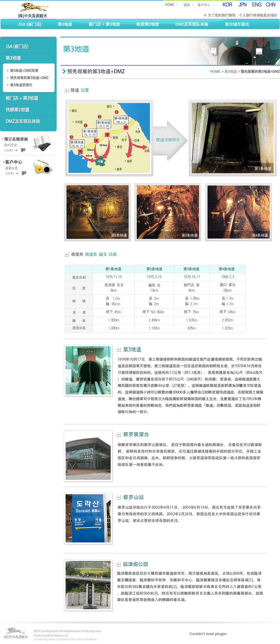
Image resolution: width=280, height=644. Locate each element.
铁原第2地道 (148, 24)
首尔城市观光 (237, 24)
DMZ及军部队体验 (192, 24)
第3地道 (65, 24)
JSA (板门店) (30, 24)
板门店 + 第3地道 (104, 24)
